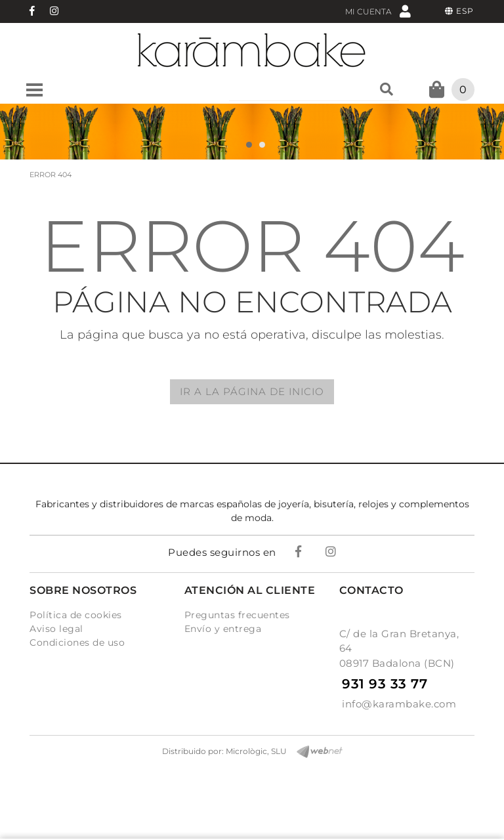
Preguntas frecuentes (237, 615)
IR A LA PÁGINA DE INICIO (252, 391)
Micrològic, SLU (256, 751)
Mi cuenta (378, 11)
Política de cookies (76, 615)
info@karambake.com (399, 704)
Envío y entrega (223, 629)
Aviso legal (56, 629)
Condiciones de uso (77, 642)
